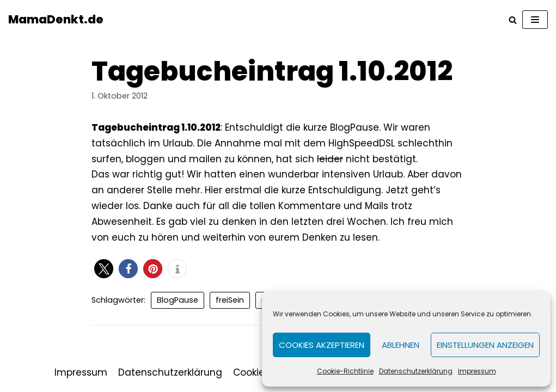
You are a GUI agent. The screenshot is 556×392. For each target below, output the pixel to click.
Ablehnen (401, 345)
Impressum (477, 371)
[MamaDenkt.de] (56, 20)
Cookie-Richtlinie (345, 371)
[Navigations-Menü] (535, 20)
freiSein (230, 300)
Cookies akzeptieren (322, 345)
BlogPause (178, 300)
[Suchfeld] (513, 20)
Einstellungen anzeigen (485, 345)
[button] (104, 269)
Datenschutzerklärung (416, 371)
